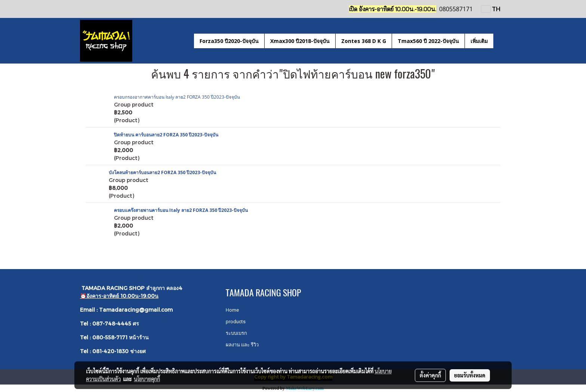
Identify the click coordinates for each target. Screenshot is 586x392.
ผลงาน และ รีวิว (242, 345)
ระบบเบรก (236, 333)
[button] (500, 41)
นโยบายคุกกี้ (147, 379)
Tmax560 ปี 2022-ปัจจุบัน (428, 41)
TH (491, 9)
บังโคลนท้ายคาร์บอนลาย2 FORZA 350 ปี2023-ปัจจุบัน (162, 172)
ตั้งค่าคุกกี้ (430, 375)
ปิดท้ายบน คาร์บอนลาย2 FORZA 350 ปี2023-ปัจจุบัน (166, 135)
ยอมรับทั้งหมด (470, 375)
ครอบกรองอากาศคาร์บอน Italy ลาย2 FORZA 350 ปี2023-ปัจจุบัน (177, 97)
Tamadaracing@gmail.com (136, 310)
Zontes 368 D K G (364, 41)
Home (232, 310)
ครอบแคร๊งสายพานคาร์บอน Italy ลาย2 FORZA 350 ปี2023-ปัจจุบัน (181, 210)
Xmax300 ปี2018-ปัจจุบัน (300, 41)
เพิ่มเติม (479, 41)
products (236, 322)
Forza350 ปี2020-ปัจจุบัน (229, 41)
